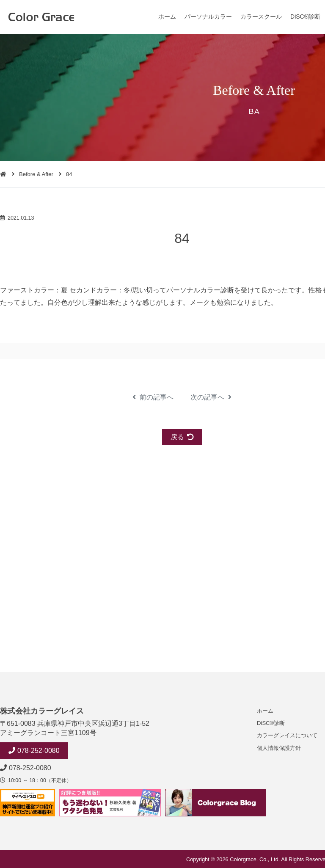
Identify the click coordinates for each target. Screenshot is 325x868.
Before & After (36, 174)
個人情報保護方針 (279, 748)
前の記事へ (153, 397)
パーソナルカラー (208, 17)
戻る (182, 437)
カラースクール (261, 17)
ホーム (167, 17)
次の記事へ (211, 397)
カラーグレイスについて (287, 735)
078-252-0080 (39, 751)
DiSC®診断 (305, 17)
